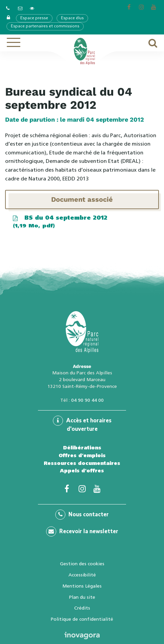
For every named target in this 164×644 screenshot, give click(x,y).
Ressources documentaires (82, 463)
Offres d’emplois (82, 455)
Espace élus (72, 18)
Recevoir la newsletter (82, 531)
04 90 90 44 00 (87, 400)
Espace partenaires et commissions (45, 26)
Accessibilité (82, 575)
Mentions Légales (82, 586)
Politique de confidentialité (82, 619)
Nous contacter (82, 515)
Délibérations (82, 448)
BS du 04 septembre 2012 (60, 222)
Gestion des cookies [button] (82, 564)
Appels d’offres (82, 471)
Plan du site (82, 597)
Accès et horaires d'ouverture (82, 424)
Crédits (82, 608)
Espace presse (34, 18)
